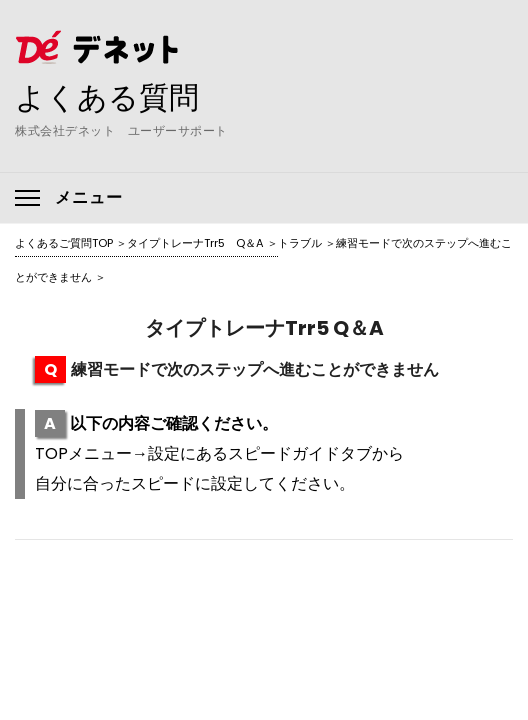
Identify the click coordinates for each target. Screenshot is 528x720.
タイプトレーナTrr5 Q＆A (195, 243)
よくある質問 (107, 97)
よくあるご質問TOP (64, 243)
